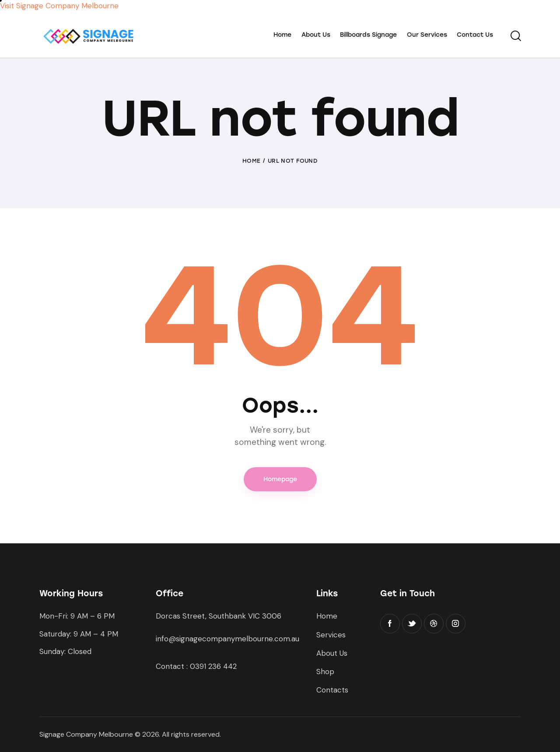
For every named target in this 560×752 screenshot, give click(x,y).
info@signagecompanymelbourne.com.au (227, 639)
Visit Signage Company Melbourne (59, 6)
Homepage (280, 479)
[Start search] (515, 36)
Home (251, 161)
